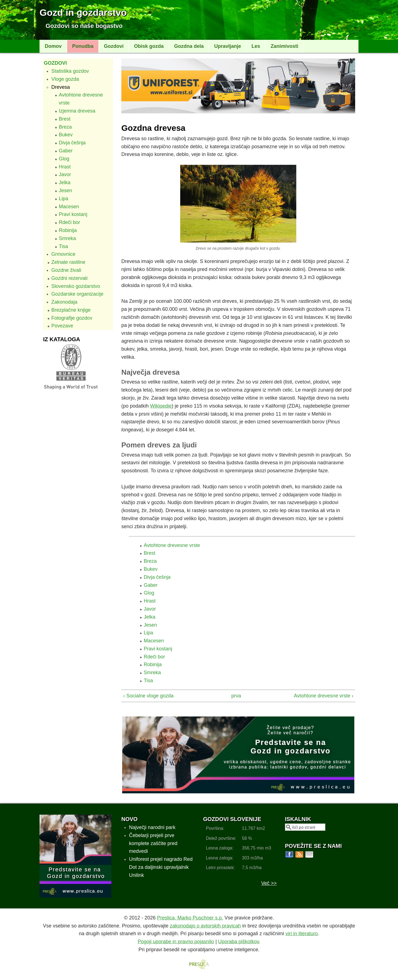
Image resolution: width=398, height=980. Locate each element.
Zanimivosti (284, 46)
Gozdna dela (189, 46)
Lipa (64, 199)
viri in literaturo (302, 934)
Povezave (62, 326)
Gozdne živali (66, 270)
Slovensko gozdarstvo (76, 286)
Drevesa (61, 87)
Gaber (66, 151)
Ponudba (83, 46)
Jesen (66, 191)
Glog (64, 159)
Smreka (67, 238)
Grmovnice (63, 254)
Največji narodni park (152, 827)
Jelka (65, 183)
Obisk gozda (149, 46)
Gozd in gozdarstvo (83, 12)
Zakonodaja (64, 302)
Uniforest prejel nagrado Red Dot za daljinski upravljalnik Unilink (161, 867)
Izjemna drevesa (77, 111)
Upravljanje (228, 46)
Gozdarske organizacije (77, 294)
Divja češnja (72, 143)
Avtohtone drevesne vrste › (324, 696)
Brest (65, 119)
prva (236, 696)
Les (256, 46)
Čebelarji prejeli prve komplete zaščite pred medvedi (153, 843)
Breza (65, 127)
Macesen (69, 207)
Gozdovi (114, 46)
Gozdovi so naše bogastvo (84, 26)
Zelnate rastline (68, 262)
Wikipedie (161, 406)
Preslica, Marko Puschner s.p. (190, 918)
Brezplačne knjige (71, 310)
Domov (53, 46)
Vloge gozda (65, 79)
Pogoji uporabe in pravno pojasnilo (176, 942)
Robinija (68, 230)
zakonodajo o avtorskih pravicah (205, 926)
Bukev (66, 135)
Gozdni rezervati (70, 278)
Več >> (269, 883)
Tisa (63, 246)
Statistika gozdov (70, 71)
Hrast (65, 167)
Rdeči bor (70, 222)
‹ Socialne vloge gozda (148, 696)
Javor (65, 174)
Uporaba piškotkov (239, 942)
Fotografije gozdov (72, 318)
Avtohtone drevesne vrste (172, 545)
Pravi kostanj (73, 214)
